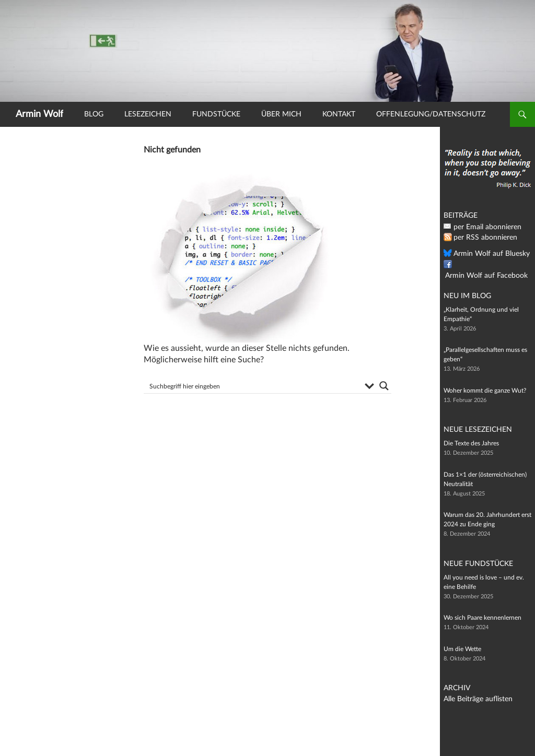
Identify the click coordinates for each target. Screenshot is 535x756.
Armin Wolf (39, 114)
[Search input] (253, 386)
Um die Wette (462, 649)
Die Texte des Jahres (471, 443)
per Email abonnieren (483, 227)
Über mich (281, 114)
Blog (94, 114)
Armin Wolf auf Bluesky (486, 254)
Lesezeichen (148, 114)
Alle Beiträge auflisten (473, 699)
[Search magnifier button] (384, 386)
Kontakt (339, 114)
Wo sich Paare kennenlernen (482, 618)
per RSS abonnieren (481, 238)
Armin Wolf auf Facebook (489, 265)
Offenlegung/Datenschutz (431, 114)
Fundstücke (216, 114)
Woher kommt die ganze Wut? (485, 391)
